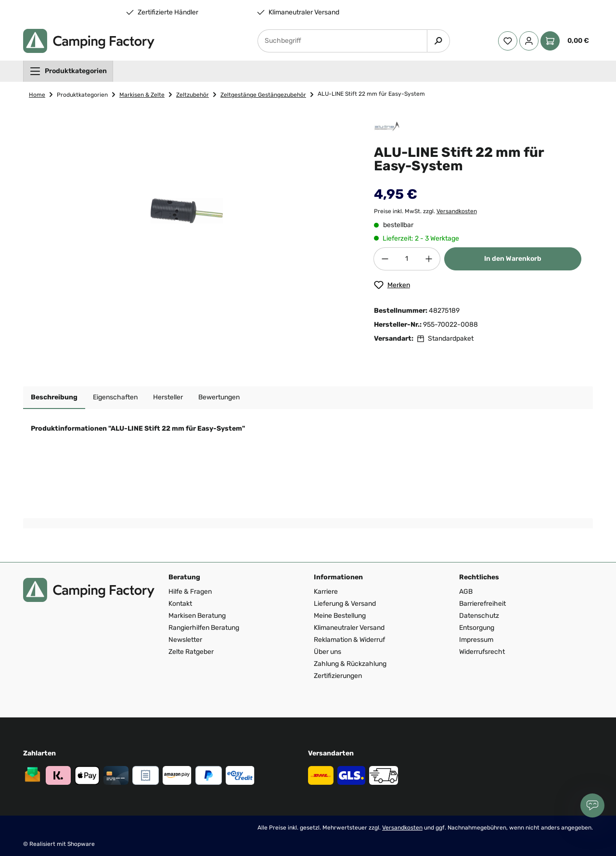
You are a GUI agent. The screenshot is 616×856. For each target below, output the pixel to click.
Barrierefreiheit (482, 604)
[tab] (54, 398)
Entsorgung (477, 628)
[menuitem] (68, 71)
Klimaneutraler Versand (304, 13)
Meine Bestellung (340, 616)
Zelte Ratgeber (191, 652)
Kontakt (180, 604)
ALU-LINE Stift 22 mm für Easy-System (371, 94)
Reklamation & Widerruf (349, 640)
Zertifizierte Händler (168, 13)
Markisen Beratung (197, 616)
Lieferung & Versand (345, 604)
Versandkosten (457, 211)
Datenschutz (479, 616)
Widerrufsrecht (482, 652)
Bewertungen (219, 397)
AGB (466, 592)
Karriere (326, 592)
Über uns (327, 652)
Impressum (476, 640)
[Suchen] (438, 41)
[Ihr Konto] (529, 41)
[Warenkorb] (567, 41)
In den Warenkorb (513, 259)
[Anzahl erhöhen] (429, 259)
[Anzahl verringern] (385, 259)
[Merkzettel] (508, 41)
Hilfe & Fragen (190, 592)
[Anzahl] (407, 259)
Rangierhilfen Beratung (204, 628)
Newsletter (185, 640)
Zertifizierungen (338, 676)
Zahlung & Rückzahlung (350, 664)
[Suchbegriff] (342, 41)
